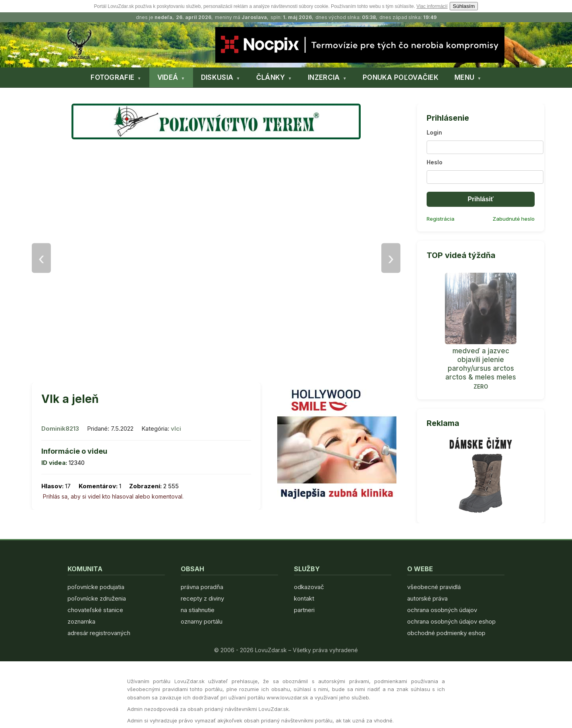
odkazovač (309, 587)
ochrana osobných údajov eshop (451, 621)
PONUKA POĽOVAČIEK (401, 77)
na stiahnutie (198, 610)
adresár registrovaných (99, 633)
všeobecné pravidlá (434, 587)
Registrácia (441, 219)
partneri (304, 610)
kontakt (304, 598)
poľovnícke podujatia (96, 587)
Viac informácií (432, 6)
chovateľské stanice (95, 610)
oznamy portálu (202, 621)
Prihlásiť (480, 199)
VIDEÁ (168, 77)
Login (434, 132)
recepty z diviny (202, 598)
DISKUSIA (217, 77)
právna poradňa (202, 587)
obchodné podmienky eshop (446, 633)
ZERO (481, 386)
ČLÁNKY (271, 77)
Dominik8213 (60, 429)
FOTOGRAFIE (112, 77)
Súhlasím (464, 6)
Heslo (435, 162)
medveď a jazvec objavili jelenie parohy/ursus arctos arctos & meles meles (481, 364)
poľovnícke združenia (97, 598)
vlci (176, 429)
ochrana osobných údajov (442, 610)
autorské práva (427, 598)
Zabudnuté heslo (514, 219)
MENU (464, 77)
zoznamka (81, 621)
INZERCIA (324, 77)
